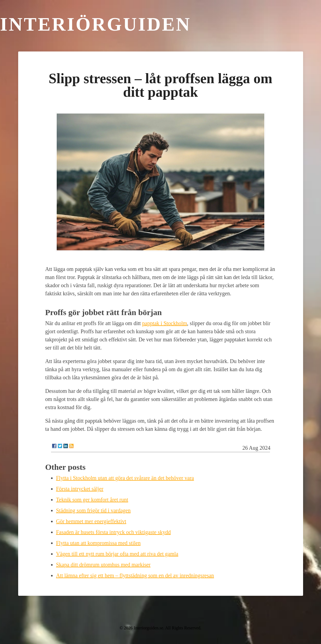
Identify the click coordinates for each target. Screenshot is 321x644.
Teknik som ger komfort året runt (92, 500)
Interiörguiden (96, 24)
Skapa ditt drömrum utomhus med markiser (103, 565)
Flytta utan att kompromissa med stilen (98, 543)
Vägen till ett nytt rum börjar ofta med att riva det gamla (117, 554)
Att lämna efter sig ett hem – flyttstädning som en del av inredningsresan (135, 575)
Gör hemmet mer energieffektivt (91, 521)
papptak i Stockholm (165, 323)
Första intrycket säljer (80, 489)
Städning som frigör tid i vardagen (93, 510)
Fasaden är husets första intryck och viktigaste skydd (114, 532)
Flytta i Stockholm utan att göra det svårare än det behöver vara (125, 478)
